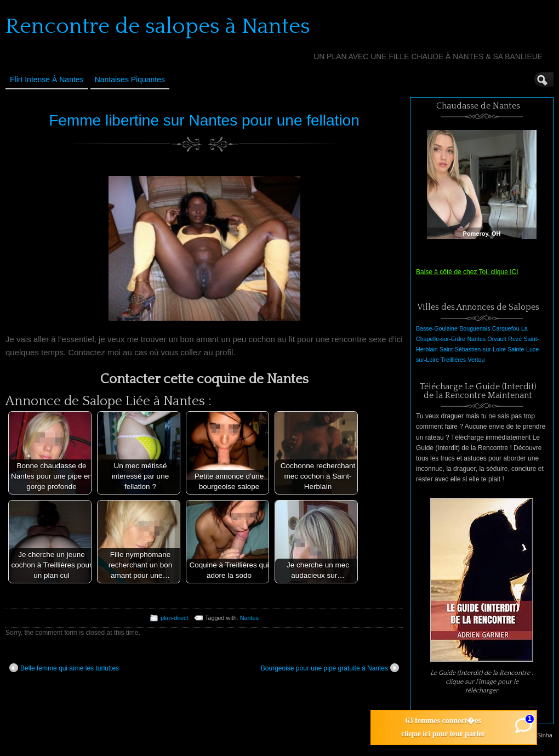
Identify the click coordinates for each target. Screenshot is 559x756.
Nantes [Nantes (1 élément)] (476, 339)
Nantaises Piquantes (130, 79)
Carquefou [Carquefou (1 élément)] (506, 328)
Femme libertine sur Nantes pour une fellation (204, 120)
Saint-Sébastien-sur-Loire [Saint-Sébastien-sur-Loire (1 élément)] (473, 349)
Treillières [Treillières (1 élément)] (453, 360)
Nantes (249, 618)
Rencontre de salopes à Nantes (158, 26)
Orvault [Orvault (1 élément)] (497, 339)
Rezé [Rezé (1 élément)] (515, 339)
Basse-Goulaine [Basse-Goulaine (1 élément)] (437, 328)
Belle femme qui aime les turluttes (64, 668)
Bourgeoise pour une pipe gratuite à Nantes (330, 668)
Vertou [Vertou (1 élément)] (477, 360)
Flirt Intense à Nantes (47, 79)
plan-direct (174, 618)
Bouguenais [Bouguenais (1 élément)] (475, 328)
